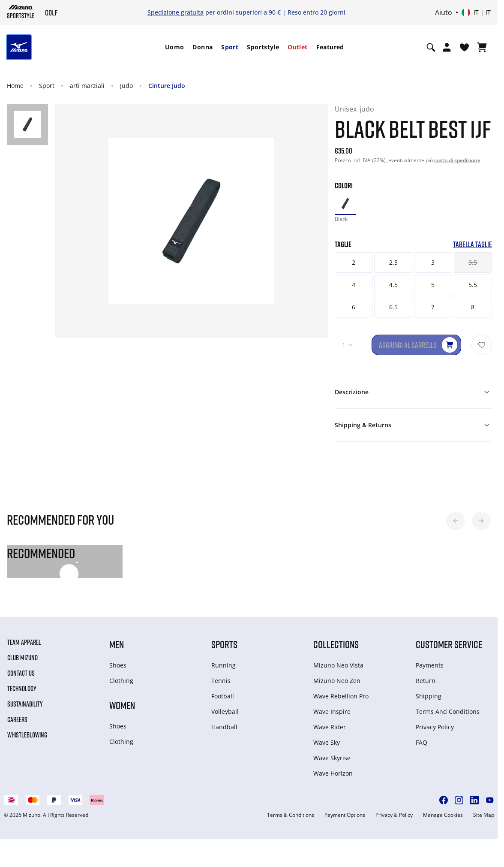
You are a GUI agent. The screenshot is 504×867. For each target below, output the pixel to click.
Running (223, 665)
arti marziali (87, 86)
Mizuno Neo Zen (337, 681)
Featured (330, 47)
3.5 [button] (473, 262)
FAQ (421, 742)
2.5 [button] (393, 262)
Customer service (449, 644)
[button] (456, 521)
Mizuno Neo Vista (338, 665)
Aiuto (444, 12)
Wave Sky (327, 742)
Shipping (429, 696)
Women (122, 705)
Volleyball (225, 711)
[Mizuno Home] (21, 12)
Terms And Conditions (448, 711)
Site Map (484, 815)
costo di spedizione (457, 160)
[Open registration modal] (447, 47)
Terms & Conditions (291, 815)
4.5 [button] (393, 285)
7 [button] (433, 307)
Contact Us (21, 673)
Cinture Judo (167, 86)
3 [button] (433, 262)
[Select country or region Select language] (476, 12)
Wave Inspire (332, 711)
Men (117, 644)
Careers (17, 719)
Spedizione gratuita (175, 12)
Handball (224, 727)
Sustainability (25, 704)
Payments (430, 665)
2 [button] (354, 262)
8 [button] (473, 307)
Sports (224, 644)
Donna (202, 47)
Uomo (175, 47)
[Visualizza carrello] (482, 47)
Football (223, 696)
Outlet (297, 47)
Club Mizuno (22, 658)
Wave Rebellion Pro (341, 696)
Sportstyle (263, 47)
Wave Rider (330, 727)
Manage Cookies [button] (443, 815)
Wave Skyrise (332, 758)
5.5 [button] (473, 285)
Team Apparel (24, 642)
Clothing (121, 681)
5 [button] (433, 285)
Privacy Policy (435, 727)
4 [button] (354, 285)
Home (15, 86)
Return (426, 681)
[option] (345, 204)
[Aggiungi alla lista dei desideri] (482, 345)
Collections (336, 644)
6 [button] (354, 307)
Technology (22, 689)
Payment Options (345, 815)
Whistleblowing (27, 735)
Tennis (221, 681)
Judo (126, 86)
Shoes (118, 665)
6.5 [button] (393, 307)
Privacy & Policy (394, 815)
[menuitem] (175, 47)
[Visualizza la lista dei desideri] (464, 47)
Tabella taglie (472, 244)
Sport (230, 47)
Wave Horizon (333, 773)
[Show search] (431, 47)
